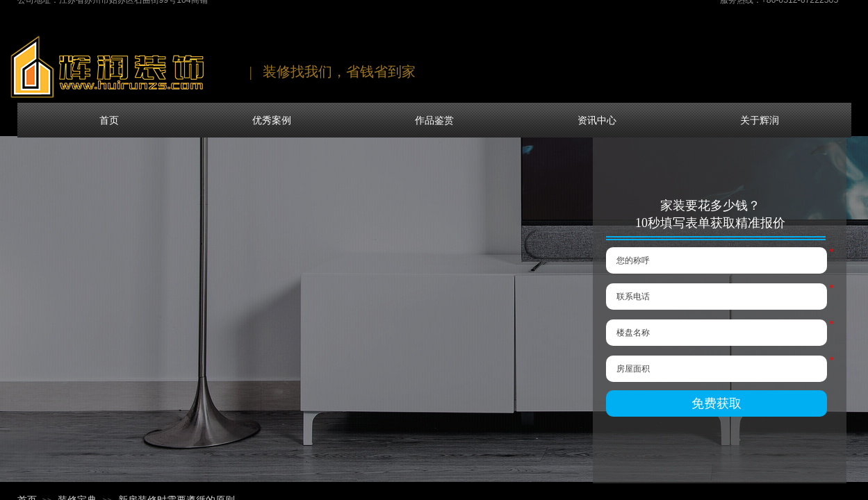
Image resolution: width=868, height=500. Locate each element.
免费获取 (716, 403)
